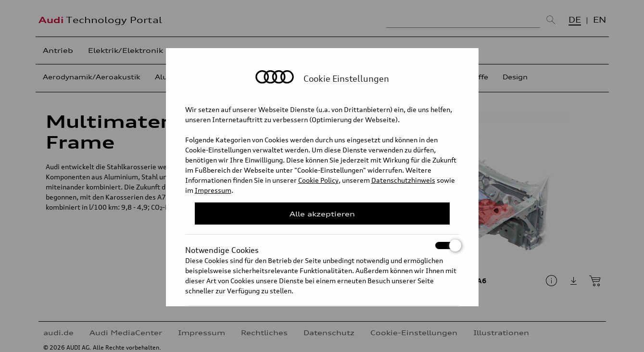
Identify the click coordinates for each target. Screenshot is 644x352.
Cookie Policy (318, 180)
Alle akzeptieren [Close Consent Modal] (322, 214)
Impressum (213, 190)
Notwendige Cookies (322, 245)
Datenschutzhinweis (403, 180)
